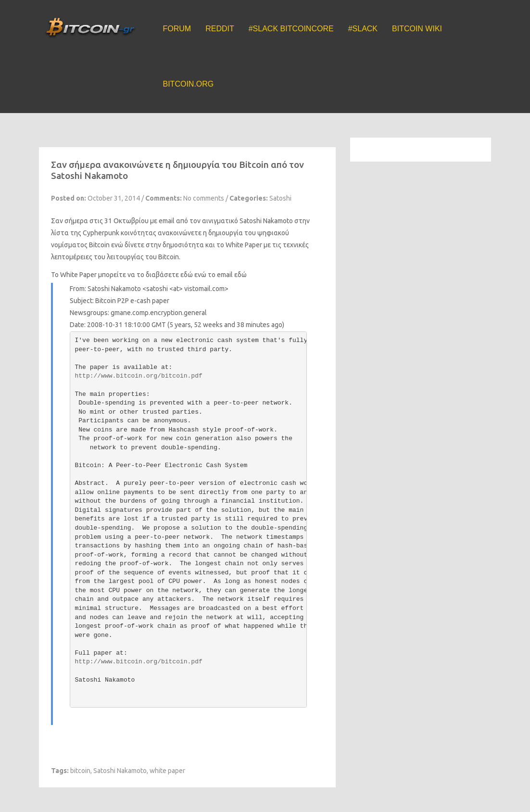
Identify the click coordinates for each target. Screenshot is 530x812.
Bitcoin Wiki (417, 29)
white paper (167, 771)
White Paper (78, 275)
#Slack (363, 29)
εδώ (240, 275)
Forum (177, 29)
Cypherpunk (101, 233)
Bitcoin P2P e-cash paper (132, 301)
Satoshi (280, 198)
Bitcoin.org (189, 84)
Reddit (220, 29)
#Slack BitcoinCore (291, 29)
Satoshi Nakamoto (120, 771)
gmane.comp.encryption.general (159, 313)
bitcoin (80, 771)
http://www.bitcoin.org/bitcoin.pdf (139, 376)
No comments (204, 198)
